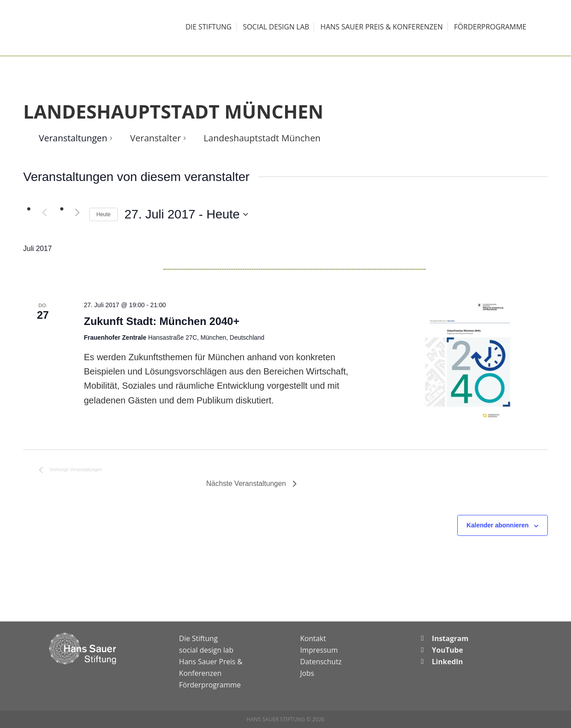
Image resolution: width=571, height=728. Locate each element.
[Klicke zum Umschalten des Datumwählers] (186, 214)
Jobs (307, 673)
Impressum (319, 650)
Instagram (450, 638)
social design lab (206, 650)
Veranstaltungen (73, 138)
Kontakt (313, 638)
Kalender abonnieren (498, 525)
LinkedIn (447, 662)
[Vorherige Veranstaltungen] (44, 212)
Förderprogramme (210, 685)
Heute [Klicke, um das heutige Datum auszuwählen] (103, 214)
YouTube (447, 650)
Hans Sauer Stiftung (85, 28)
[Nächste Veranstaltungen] (77, 212)
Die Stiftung (198, 638)
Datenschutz (321, 662)
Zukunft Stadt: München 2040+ (162, 321)
